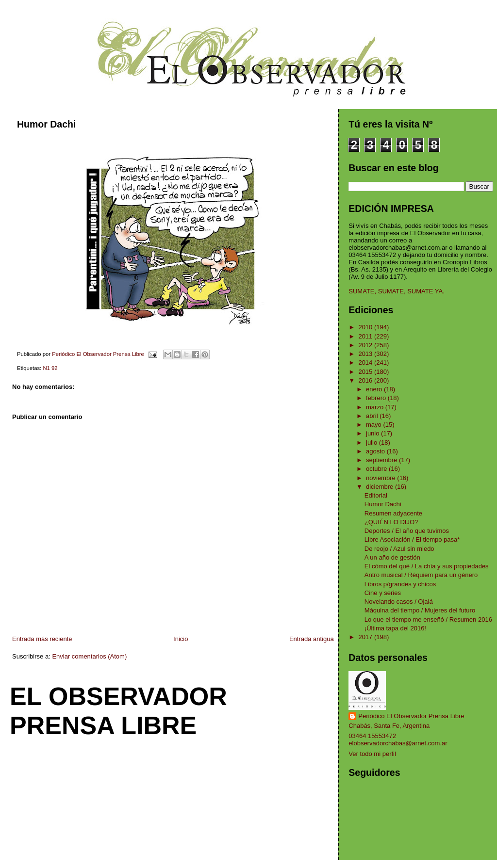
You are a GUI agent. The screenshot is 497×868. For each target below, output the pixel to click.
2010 (366, 327)
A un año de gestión (392, 557)
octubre (377, 469)
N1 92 (50, 368)
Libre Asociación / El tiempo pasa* (412, 539)
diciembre (381, 487)
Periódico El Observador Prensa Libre (411, 716)
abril (373, 416)
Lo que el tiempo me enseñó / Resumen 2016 (428, 619)
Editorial (376, 495)
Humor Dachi (383, 504)
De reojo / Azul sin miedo (399, 549)
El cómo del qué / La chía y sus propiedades (427, 566)
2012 (366, 345)
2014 (366, 362)
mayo (374, 425)
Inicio (181, 639)
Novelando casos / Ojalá (399, 602)
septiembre (382, 460)
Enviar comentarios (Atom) (89, 656)
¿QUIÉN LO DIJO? (391, 522)
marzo (376, 407)
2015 (366, 372)
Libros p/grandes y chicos (400, 584)
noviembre (381, 478)
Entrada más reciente (42, 639)
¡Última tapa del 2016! (395, 628)
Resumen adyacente (393, 513)
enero (375, 389)
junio (373, 433)
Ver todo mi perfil (372, 754)
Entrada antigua (312, 639)
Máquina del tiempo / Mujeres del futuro (420, 610)
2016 (366, 380)
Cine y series (383, 593)
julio (373, 442)
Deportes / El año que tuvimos (407, 531)
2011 (366, 336)
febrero (377, 398)
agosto (376, 451)
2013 (366, 354)
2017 (366, 637)
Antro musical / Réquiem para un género (421, 575)
